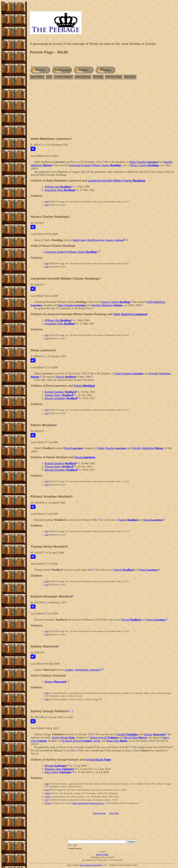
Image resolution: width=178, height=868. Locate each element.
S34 (47, 790)
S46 (47, 693)
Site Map (98, 77)
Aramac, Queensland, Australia (82, 670)
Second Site (97, 865)
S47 (47, 202)
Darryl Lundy (102, 854)
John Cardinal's (86, 865)
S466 (48, 793)
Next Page (130, 77)
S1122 (48, 803)
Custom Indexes (63, 77)
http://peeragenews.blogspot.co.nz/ (88, 803)
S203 (48, 797)
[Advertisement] (102, 110)
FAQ (49, 77)
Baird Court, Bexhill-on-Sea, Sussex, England (98, 240)
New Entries (37, 77)
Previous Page (114, 77)
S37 (47, 800)
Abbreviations (83, 77)
